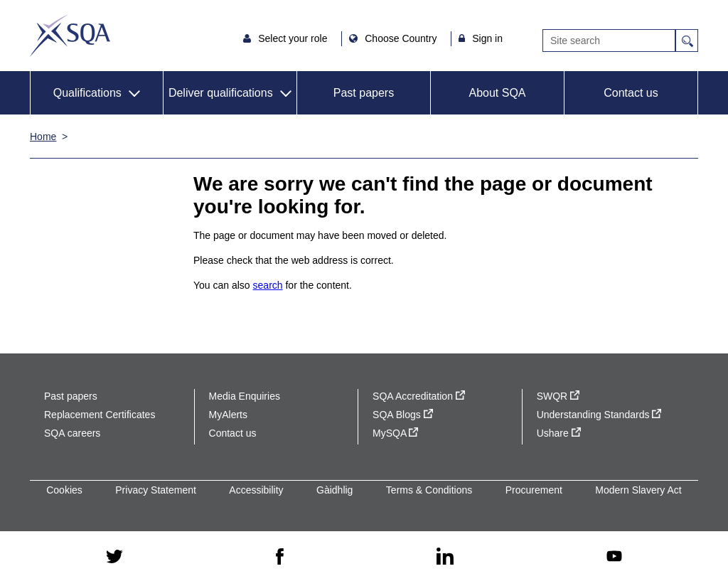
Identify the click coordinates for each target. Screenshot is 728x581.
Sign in (487, 38)
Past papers (364, 93)
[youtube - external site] (614, 556)
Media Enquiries (245, 396)
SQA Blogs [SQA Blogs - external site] (403, 415)
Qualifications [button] (87, 93)
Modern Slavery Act (638, 490)
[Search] (609, 41)
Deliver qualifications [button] (221, 93)
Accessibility (256, 490)
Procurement (534, 490)
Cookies (64, 490)
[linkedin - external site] (445, 556)
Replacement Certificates (100, 415)
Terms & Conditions (429, 490)
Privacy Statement (156, 490)
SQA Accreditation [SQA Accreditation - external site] (419, 396)
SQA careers (72, 433)
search (268, 285)
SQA (70, 36)
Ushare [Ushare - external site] (559, 433)
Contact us (631, 93)
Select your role (294, 38)
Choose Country (402, 38)
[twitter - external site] (114, 556)
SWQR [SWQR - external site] (558, 396)
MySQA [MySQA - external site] (395, 433)
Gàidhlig (334, 490)
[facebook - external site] (280, 556)
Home (43, 137)
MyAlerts (228, 415)
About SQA (497, 93)
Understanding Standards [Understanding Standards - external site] (599, 415)
